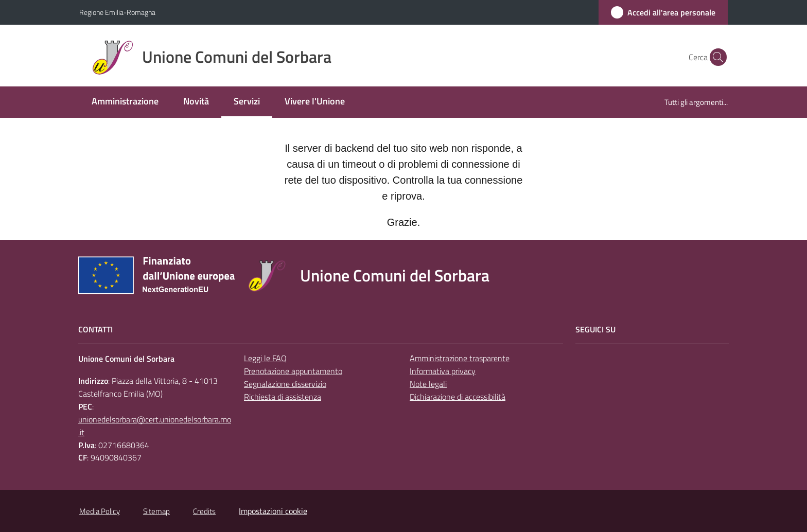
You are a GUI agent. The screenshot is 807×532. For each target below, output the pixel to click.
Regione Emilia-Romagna (117, 12)
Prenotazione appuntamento (293, 371)
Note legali (428, 384)
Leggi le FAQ (265, 358)
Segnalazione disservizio (285, 384)
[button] (715, 57)
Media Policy (100, 511)
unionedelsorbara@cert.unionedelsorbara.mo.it (155, 426)
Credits (204, 511)
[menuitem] (125, 102)
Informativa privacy (443, 371)
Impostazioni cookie (273, 511)
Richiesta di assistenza (283, 397)
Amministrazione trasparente (460, 358)
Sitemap (156, 511)
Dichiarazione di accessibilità (458, 397)
